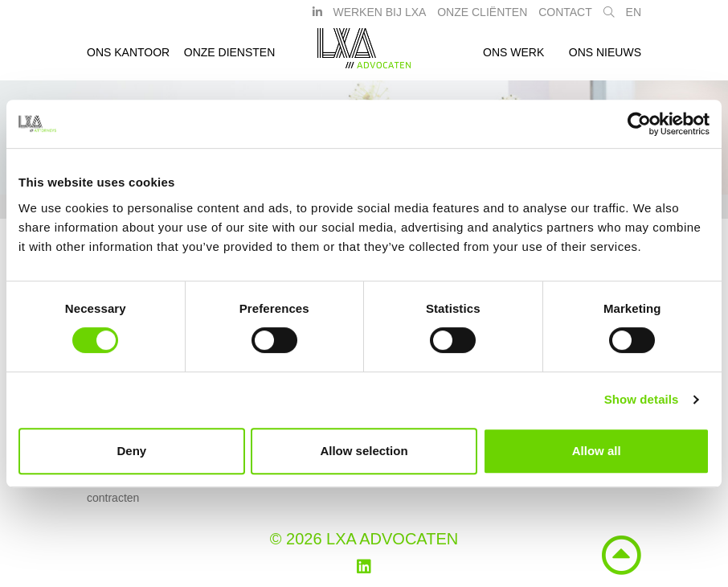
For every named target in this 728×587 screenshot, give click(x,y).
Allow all (597, 451)
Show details (642, 399)
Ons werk (513, 59)
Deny (131, 451)
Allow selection (364, 451)
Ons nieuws (605, 59)
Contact (565, 18)
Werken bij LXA (379, 18)
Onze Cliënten (482, 18)
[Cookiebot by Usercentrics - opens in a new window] (639, 124)
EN (634, 18)
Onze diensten (230, 59)
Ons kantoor (128, 59)
